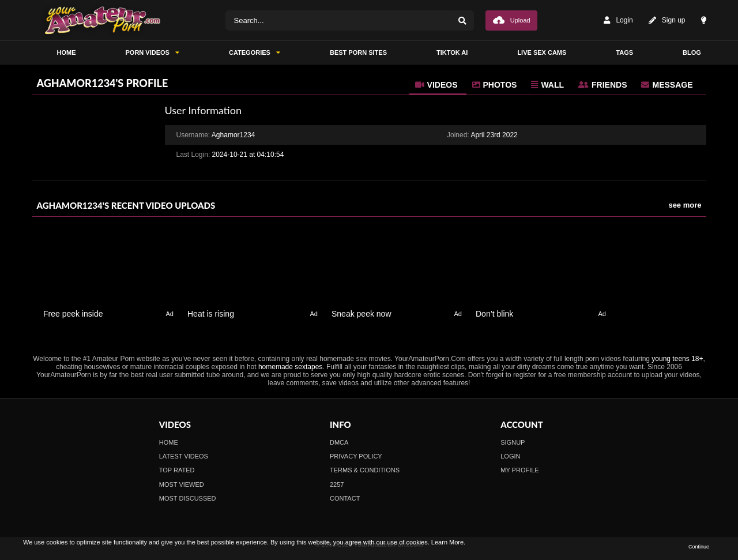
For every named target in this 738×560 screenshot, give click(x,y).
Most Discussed (188, 498)
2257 (337, 484)
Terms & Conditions (365, 470)
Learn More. (448, 542)
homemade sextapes (290, 367)
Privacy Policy (356, 456)
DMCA (339, 442)
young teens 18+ (677, 359)
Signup (513, 442)
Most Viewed (182, 484)
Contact (345, 498)
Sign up (667, 20)
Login (618, 20)
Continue (699, 547)
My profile (519, 470)
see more (685, 205)
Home (169, 442)
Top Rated (177, 470)
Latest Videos (184, 456)
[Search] (462, 20)
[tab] (438, 85)
